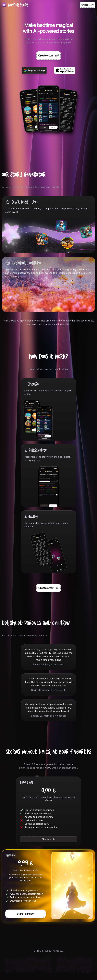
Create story (87, 5)
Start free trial (49, 839)
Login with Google (34, 70)
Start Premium (25, 914)
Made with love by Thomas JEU (49, 951)
